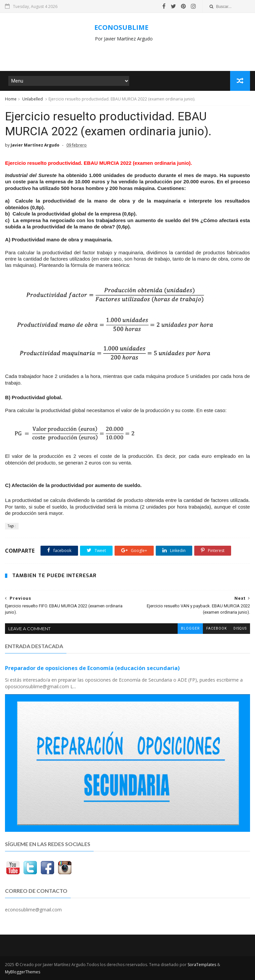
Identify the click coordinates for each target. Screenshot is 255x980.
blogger (190, 628)
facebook (216, 628)
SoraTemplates (202, 965)
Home (11, 99)
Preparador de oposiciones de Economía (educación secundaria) (92, 668)
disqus (240, 628)
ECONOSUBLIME (121, 27)
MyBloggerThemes (23, 972)
